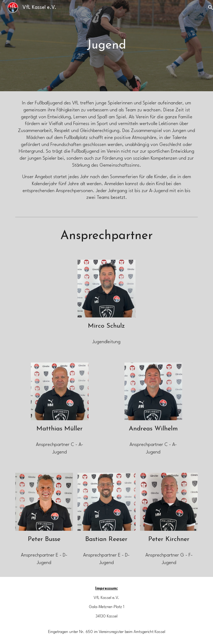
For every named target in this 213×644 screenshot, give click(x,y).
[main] (106, 46)
